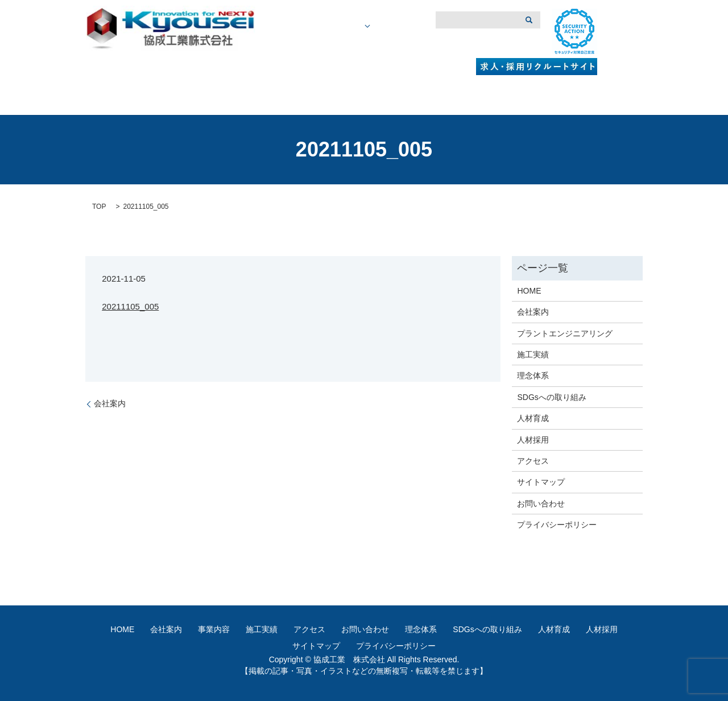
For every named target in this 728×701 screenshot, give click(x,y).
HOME (289, 44)
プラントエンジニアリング (565, 333)
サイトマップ (541, 482)
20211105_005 (130, 306)
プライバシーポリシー (557, 525)
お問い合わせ (541, 504)
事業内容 (379, 44)
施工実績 (423, 44)
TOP (99, 207)
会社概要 (329, 44)
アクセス (466, 44)
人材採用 (533, 440)
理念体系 (533, 376)
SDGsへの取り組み (551, 397)
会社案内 (110, 403)
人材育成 (533, 418)
